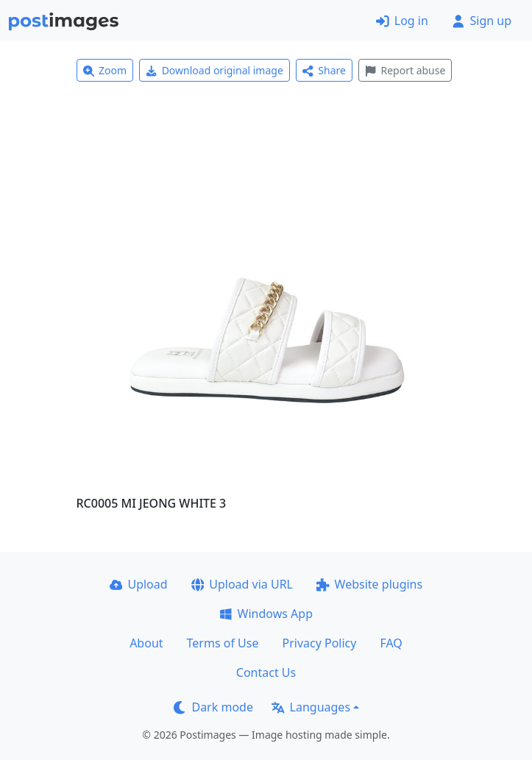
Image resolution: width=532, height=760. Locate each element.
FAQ (391, 643)
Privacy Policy (319, 643)
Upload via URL (242, 584)
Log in (402, 21)
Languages (311, 707)
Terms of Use (223, 643)
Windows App (266, 614)
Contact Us (266, 672)
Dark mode (213, 707)
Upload (139, 584)
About (146, 643)
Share (324, 70)
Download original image (214, 70)
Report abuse (405, 70)
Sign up (482, 21)
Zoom (105, 70)
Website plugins (369, 584)
